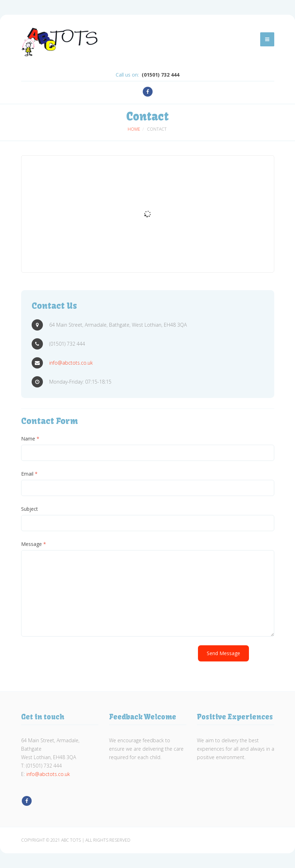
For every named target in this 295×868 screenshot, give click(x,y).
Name (30, 439)
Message (34, 544)
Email (29, 474)
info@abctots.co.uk (71, 363)
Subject (30, 509)
